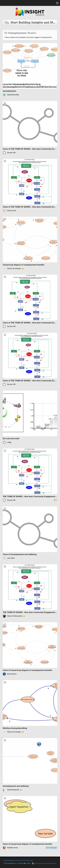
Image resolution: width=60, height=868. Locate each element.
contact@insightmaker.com (10, 861)
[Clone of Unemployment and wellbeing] (30, 533)
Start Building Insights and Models (31, 22)
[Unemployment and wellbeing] (30, 765)
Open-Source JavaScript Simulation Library (46, 863)
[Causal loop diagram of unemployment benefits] (30, 243)
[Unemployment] (30, 70)
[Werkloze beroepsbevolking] (30, 707)
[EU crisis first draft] (30, 417)
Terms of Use (22, 861)
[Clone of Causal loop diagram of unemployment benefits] (30, 649)
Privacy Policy (30, 861)
